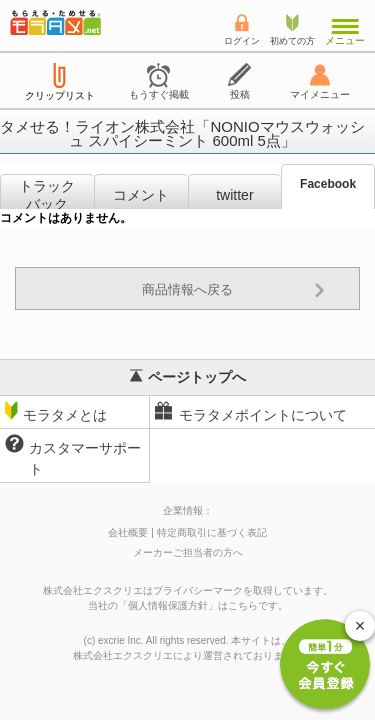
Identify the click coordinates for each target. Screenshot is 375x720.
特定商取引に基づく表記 (212, 532)
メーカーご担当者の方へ (188, 552)
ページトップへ (188, 377)
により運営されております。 (188, 655)
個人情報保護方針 (168, 605)
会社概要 (128, 532)
